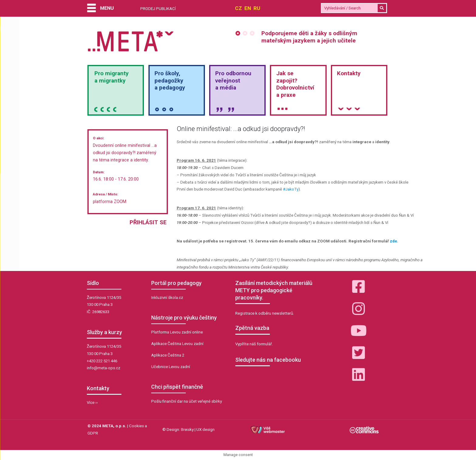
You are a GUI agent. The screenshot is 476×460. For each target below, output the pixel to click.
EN (248, 8)
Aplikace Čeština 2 (168, 355)
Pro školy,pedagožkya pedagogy (170, 81)
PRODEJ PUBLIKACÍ (158, 9)
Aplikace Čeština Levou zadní (177, 344)
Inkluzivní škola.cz (167, 298)
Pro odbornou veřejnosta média (233, 81)
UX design (206, 430)
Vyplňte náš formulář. (254, 344)
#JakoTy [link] (291, 189)
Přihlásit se (148, 222)
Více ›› (92, 402)
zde (393, 241)
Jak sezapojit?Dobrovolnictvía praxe (295, 84)
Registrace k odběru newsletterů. (265, 313)
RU (257, 8)
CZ (238, 8)
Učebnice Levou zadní (171, 367)
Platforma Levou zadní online (177, 332)
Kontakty (349, 73)
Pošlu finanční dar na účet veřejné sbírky (187, 401)
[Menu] (100, 9)
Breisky (187, 430)
